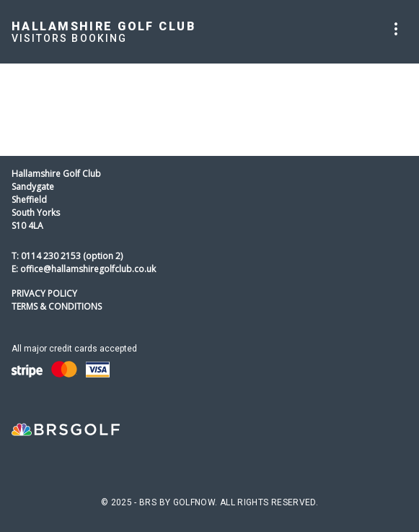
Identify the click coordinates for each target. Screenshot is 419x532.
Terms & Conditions (57, 306)
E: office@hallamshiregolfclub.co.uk (84, 269)
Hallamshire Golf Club (104, 26)
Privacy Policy (44, 293)
